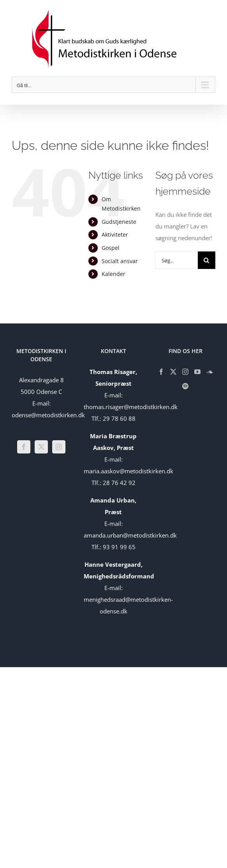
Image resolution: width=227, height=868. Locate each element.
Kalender (113, 274)
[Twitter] (41, 447)
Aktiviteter (115, 235)
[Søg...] (177, 260)
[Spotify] (185, 386)
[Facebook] (24, 447)
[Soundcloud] (209, 372)
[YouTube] (197, 372)
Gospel (111, 248)
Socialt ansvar (120, 261)
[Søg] (207, 260)
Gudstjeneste (119, 222)
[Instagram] (59, 447)
